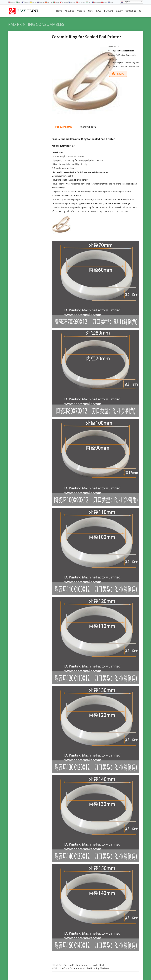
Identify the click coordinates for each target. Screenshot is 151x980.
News (91, 11)
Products (81, 11)
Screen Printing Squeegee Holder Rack (84, 965)
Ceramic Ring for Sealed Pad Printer (128, 67)
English (125, 2)
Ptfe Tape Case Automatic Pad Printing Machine (84, 968)
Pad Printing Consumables (36, 24)
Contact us (131, 11)
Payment (109, 11)
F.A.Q (99, 11)
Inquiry (119, 11)
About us (69, 11)
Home (59, 11)
